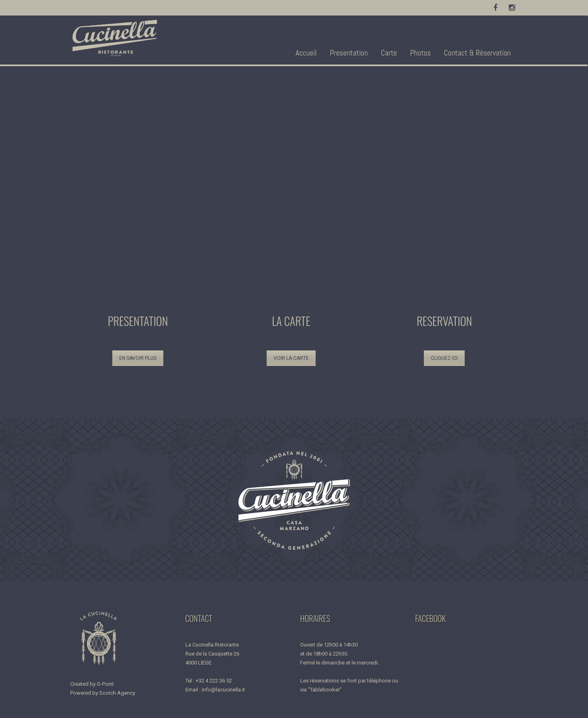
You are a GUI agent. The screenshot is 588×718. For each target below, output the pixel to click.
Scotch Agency (117, 693)
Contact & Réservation (477, 53)
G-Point (105, 684)
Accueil (306, 53)
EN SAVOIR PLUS (138, 358)
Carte (389, 53)
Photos (420, 53)
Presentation (349, 53)
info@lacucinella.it (223, 690)
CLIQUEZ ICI (444, 358)
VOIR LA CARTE (291, 358)
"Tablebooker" (325, 690)
